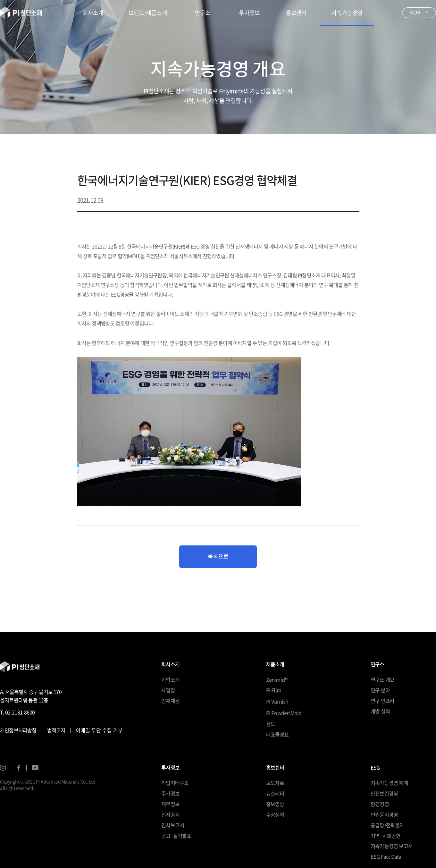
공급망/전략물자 (387, 825)
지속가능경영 (347, 13)
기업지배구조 (175, 783)
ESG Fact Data (386, 856)
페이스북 (19, 768)
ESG (375, 768)
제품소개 (275, 665)
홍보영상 (275, 804)
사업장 (168, 690)
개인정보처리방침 (18, 730)
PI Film (274, 690)
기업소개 (170, 679)
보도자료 (275, 783)
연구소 (202, 13)
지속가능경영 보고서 (392, 846)
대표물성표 (277, 734)
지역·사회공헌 (386, 836)
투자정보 (249, 13)
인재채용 (170, 701)
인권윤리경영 (384, 814)
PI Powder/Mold (284, 713)
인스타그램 (3, 768)
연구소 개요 (382, 679)
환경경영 (380, 804)
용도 (271, 724)
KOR (415, 12)
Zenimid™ (277, 679)
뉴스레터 (275, 793)
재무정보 (170, 804)
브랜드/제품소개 (148, 13)
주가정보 (170, 793)
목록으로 (218, 556)
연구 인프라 (382, 701)
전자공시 (170, 814)
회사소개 (93, 13)
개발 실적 (380, 711)
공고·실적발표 (176, 836)
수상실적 (275, 814)
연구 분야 (380, 690)
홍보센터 (296, 13)
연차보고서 (173, 825)
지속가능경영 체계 (389, 783)
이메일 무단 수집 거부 (99, 730)
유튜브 (35, 768)
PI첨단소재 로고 (21, 13)
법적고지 (56, 730)
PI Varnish (277, 701)
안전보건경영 (384, 793)
